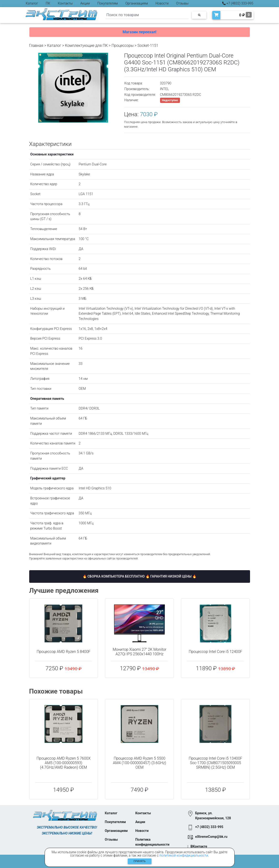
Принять (139, 861)
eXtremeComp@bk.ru (211, 837)
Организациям (137, 3)
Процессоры (123, 46)
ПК (48, 3)
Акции (85, 3)
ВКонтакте (199, 846)
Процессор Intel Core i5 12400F (215, 652)
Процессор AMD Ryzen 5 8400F (64, 652)
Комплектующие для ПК (86, 46)
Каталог (32, 3)
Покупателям (108, 3)
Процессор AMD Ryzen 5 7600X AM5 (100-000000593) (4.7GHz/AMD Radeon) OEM (64, 763)
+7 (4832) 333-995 (238, 3)
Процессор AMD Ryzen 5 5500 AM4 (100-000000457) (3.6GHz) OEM (140, 763)
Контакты (65, 3)
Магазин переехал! (139, 32)
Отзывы (182, 3)
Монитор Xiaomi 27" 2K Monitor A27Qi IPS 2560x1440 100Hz (139, 652)
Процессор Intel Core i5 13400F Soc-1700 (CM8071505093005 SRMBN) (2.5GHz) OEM (215, 763)
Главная (36, 46)
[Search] (147, 15)
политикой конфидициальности (184, 855)
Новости (162, 3)
